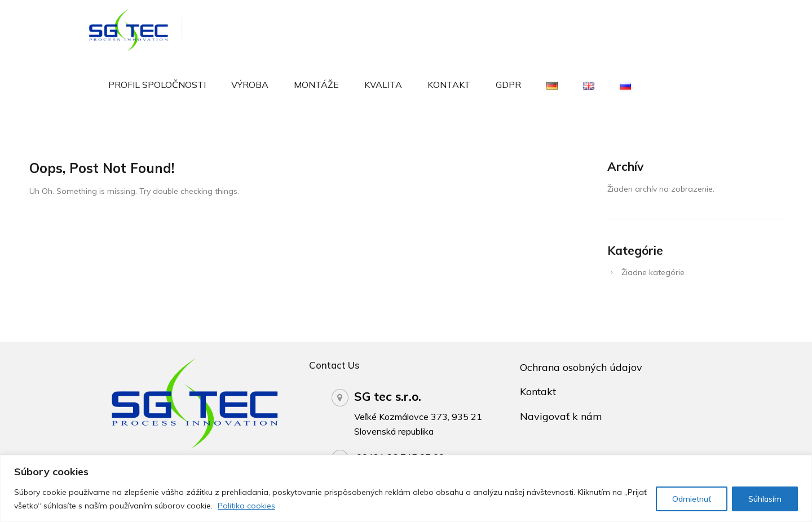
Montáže (316, 85)
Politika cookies (246, 506)
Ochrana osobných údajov (581, 367)
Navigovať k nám (561, 416)
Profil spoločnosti (157, 85)
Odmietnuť (692, 499)
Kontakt (449, 85)
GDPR (508, 85)
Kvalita (383, 85)
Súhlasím (765, 499)
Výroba (250, 85)
